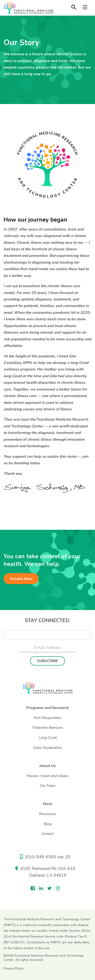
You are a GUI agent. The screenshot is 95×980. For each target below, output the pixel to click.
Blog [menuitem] (48, 824)
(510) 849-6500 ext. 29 (45, 857)
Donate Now (21, 579)
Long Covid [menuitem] (48, 738)
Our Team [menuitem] (48, 786)
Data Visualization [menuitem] (47, 748)
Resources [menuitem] (47, 814)
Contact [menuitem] (48, 834)
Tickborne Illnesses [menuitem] (48, 728)
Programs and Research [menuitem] (48, 708)
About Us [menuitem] (47, 766)
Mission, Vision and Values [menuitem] (47, 776)
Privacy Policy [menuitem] (14, 968)
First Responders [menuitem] (47, 718)
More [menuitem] (48, 804)
